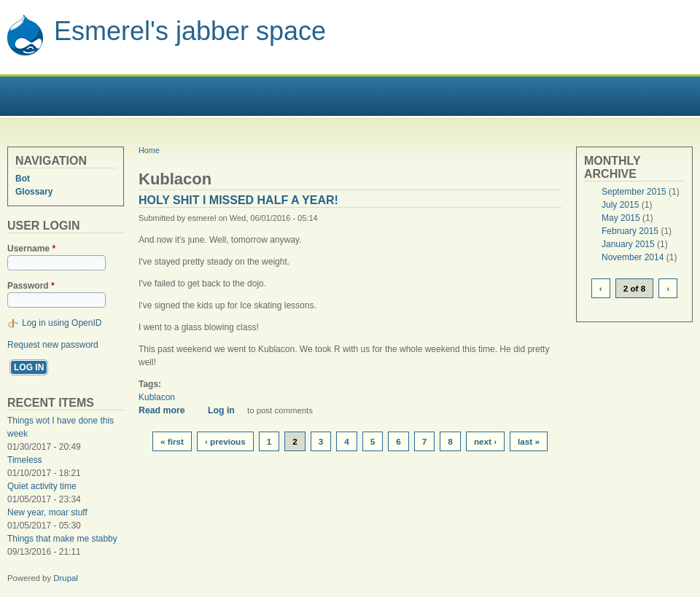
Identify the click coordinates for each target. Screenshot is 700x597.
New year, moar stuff (47, 512)
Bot (23, 179)
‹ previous (225, 441)
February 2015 (630, 231)
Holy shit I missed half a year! (238, 200)
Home (149, 150)
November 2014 (633, 257)
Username (31, 249)
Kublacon (157, 397)
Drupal (66, 578)
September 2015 (634, 192)
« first (172, 441)
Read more (167, 410)
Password (31, 286)
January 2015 (628, 244)
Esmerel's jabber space (190, 31)
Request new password (53, 345)
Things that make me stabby (62, 539)
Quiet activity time (42, 486)
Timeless (25, 460)
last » (529, 441)
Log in (221, 410)
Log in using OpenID (62, 323)
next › (485, 441)
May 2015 (621, 218)
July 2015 (620, 205)
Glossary (34, 192)
